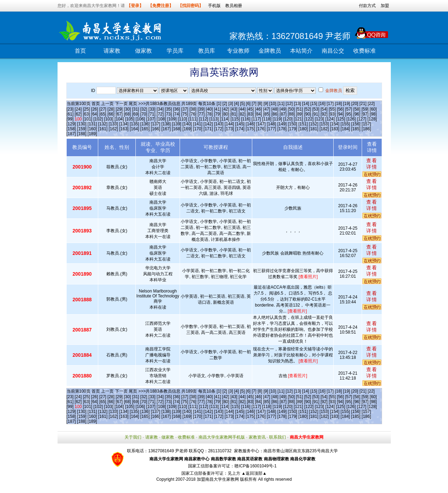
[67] (119, 114)
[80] (226, 114)
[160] (92, 129)
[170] (198, 129)
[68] (127, 114)
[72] (160, 114)
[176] (261, 129)
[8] (260, 104)
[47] (267, 109)
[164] (135, 129)
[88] (291, 114)
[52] (308, 109)
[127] (362, 119)
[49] (283, 109)
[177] (271, 129)
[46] (259, 109)
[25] (86, 109)
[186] (366, 129)
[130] (82, 124)
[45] (250, 109)
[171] (208, 129)
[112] (204, 119)
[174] (240, 129)
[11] (281, 104)
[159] (82, 129)
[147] (261, 124)
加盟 (385, 6)
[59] (365, 109)
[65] (103, 114)
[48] (275, 109)
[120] (288, 119)
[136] (145, 124)
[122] (309, 119)
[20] (355, 104)
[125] (340, 119)
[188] (82, 134)
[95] (349, 114)
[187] (71, 134)
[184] (345, 129)
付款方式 (367, 6)
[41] (218, 109)
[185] (356, 129)
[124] (330, 119)
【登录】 (135, 6)
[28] (111, 109)
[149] (282, 124)
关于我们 (133, 437)
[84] (259, 114)
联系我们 (278, 437)
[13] (297, 104)
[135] (135, 124)
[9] (266, 104)
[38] (193, 109)
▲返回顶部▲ (254, 473)
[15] (314, 104)
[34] (160, 109)
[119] (277, 119)
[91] (316, 114)
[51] (300, 109)
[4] (236, 104)
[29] (119, 109)
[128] (372, 119)
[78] (209, 114)
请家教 (112, 51)
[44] (242, 109)
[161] (103, 129)
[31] (135, 109)
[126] (351, 119)
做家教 (143, 51)
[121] (298, 119)
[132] (103, 124)
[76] (193, 114)
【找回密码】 (190, 6)
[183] (335, 129)
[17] (330, 104)
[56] (340, 109)
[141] (198, 124)
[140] (187, 124)
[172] (219, 129)
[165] (145, 129)
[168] (177, 129)
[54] (324, 109)
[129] (71, 124)
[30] (127, 109)
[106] (140, 119)
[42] (226, 109)
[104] (119, 119)
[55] (332, 109)
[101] (88, 119)
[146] (250, 124)
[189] (92, 134)
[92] (324, 114)
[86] (275, 114)
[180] (303, 129)
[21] (363, 104)
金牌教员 (270, 51)
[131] (92, 124)
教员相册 (234, 6)
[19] (347, 104)
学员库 (175, 51)
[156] (356, 124)
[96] (357, 114)
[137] (156, 124)
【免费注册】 (161, 6)
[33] (152, 109)
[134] (124, 124)
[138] (166, 124)
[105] (130, 119)
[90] (308, 114)
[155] (345, 124)
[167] (166, 129)
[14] (306, 104)
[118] (267, 119)
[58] (357, 109)
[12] (289, 104)
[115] (235, 119)
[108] (162, 119)
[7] (254, 104)
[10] (273, 104)
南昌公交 (333, 51)
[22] (371, 104)
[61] (70, 114)
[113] (214, 119)
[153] (324, 124)
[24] (78, 109)
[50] (291, 109)
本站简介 (301, 51)
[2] (225, 104)
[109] (172, 119)
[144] (229, 124)
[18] (338, 104)
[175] (250, 129)
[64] (95, 114)
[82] (242, 114)
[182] (324, 129)
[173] (229, 129)
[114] (225, 119)
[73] (168, 114)
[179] (292, 129)
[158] (71, 129)
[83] (250, 114)
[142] (208, 124)
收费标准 (365, 51)
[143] (219, 124)
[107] (151, 119)
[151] (303, 124)
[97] (365, 114)
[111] (193, 119)
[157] (366, 124)
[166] (156, 129)
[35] (168, 109)
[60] (373, 109)
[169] (187, 129)
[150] (292, 124)
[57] (349, 109)
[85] (267, 114)
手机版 (214, 6)
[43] (234, 109)
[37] (185, 109)
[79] (218, 114)
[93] (332, 114)
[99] (70, 119)
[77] (201, 114)
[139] (177, 124)
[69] (135, 114)
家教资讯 (257, 437)
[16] (322, 104)
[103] (109, 119)
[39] (201, 109)
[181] (314, 129)
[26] (95, 109)
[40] (209, 109)
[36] (176, 109)
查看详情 (372, 164)
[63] (86, 114)
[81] (234, 114)
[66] (111, 114)
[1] (219, 104)
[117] (256, 119)
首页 (80, 51)
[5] (242, 104)
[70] (144, 114)
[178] (282, 129)
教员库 (207, 51)
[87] (283, 114)
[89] (300, 114)
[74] (176, 114)
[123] (319, 119)
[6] (248, 104)
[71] (152, 114)
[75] (185, 114)
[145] (240, 124)
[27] (103, 109)
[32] (144, 109)
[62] (78, 114)
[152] (314, 124)
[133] (113, 124)
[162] (113, 129)
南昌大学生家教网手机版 (222, 437)
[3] (231, 104)
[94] (340, 114)
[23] (70, 109)
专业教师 (238, 51)
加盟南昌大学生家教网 (218, 479)
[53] (316, 109)
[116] (246, 119)
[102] (98, 119)
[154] (335, 124)
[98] (373, 114)
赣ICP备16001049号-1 (255, 466)
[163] (124, 129)
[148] (271, 124)
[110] (183, 119)
